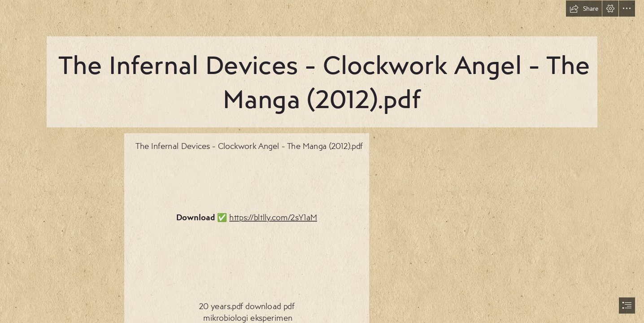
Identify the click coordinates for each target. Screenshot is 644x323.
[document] (322, 161)
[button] (584, 9)
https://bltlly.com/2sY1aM (273, 217)
